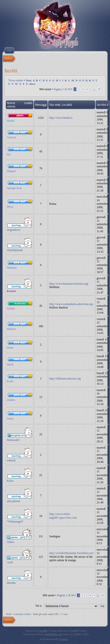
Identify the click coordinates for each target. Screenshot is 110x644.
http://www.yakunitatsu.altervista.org (71, 304)
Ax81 (10, 562)
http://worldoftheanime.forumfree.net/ (72, 553)
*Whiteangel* (15, 522)
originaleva (13, 230)
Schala (11, 308)
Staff (8, 614)
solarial (11, 460)
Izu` (9, 154)
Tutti (29, 80)
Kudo (10, 381)
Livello (28, 103)
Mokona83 (13, 440)
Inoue (10, 348)
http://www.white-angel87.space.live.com (63, 516)
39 (99, 89)
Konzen (11, 291)
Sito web (55, 105)
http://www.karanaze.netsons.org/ (69, 284)
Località (67, 105)
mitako (11, 400)
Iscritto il (103, 105)
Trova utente (16, 80)
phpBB (43, 631)
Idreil (10, 365)
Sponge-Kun (14, 188)
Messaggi (41, 105)
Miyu (10, 207)
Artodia (64, 639)
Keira (10, 481)
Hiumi (11, 121)
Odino (11, 542)
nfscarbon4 (13, 501)
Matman (12, 268)
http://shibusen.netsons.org (65, 379)
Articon (11, 137)
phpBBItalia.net (53, 634)
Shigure (11, 171)
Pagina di (62, 89)
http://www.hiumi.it (61, 118)
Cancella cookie (22, 614)
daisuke (11, 583)
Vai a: (39, 606)
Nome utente (11, 105)
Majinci (11, 329)
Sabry (10, 419)
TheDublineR (15, 250)
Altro (32, 84)
